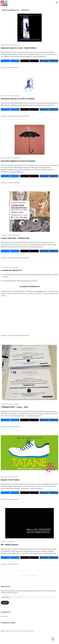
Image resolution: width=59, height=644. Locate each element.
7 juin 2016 (4, 551)
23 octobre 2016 (5, 167)
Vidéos (27, 344)
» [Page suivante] (38, 584)
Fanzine (23, 344)
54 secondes (11, 344)
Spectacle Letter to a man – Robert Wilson (19, 57)
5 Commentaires (16, 244)
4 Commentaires (15, 105)
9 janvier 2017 (4, 54)
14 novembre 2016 (6, 105)
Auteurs (10, 267)
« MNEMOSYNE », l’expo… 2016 (14, 416)
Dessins (10, 76)
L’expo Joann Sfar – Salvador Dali (15, 247)
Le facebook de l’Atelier (8, 632)
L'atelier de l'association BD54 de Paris (8, 8)
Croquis (10, 125)
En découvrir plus (40, 65)
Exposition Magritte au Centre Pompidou (18, 170)
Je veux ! (5, 612)
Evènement (15, 76)
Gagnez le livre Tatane (10, 489)
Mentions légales (29, 640)
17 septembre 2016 (6, 244)
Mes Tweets (4, 625)
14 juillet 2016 (4, 413)
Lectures (16, 508)
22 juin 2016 (4, 486)
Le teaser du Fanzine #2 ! (11, 279)
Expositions (26, 125)
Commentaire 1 (11, 551)
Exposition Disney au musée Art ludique (18, 108)
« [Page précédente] (20, 584)
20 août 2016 (4, 276)
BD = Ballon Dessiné (10, 554)
